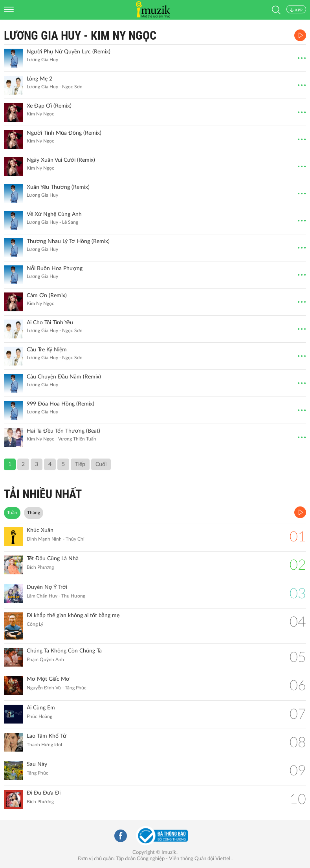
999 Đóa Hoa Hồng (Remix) (61, 404)
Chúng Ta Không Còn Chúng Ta (64, 651)
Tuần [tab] (12, 513)
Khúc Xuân (40, 530)
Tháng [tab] (34, 513)
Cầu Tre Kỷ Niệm (47, 350)
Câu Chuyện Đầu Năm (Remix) (64, 377)
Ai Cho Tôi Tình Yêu (50, 323)
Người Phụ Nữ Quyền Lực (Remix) (69, 52)
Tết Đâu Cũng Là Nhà (53, 559)
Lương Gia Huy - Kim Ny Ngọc (80, 36)
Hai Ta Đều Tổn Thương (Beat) (63, 431)
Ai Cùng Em (41, 708)
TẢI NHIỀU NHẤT (43, 494)
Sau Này (37, 764)
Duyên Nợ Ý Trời (47, 587)
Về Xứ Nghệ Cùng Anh (54, 214)
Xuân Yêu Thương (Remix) (58, 187)
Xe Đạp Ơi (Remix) (49, 106)
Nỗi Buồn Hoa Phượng (55, 269)
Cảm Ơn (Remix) (47, 296)
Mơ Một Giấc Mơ (48, 679)
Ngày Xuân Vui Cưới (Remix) (61, 160)
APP (296, 10)
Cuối (101, 464)
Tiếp (80, 464)
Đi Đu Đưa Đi (44, 793)
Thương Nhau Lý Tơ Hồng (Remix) (68, 241)
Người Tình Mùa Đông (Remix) (64, 133)
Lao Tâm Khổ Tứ (47, 736)
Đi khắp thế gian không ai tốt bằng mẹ (73, 616)
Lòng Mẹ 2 (39, 79)
